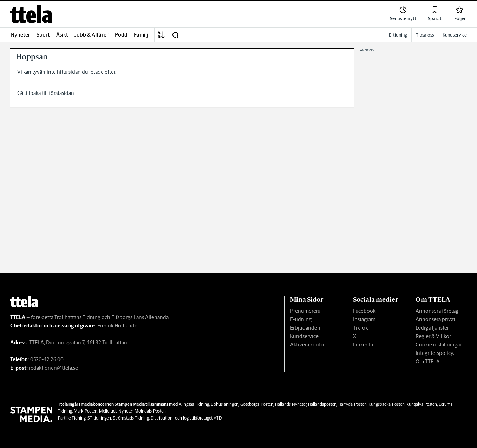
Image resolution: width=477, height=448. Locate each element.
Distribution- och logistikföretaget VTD (186, 418)
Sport (43, 35)
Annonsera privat (435, 319)
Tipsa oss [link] (425, 35)
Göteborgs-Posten (257, 404)
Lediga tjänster (432, 328)
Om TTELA (428, 361)
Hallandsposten (322, 404)
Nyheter (20, 35)
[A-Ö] (161, 35)
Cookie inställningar (439, 345)
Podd (121, 35)
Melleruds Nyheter (116, 411)
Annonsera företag (437, 311)
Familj (141, 35)
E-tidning (301, 319)
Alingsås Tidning (194, 404)
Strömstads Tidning (131, 418)
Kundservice (304, 336)
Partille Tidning (72, 418)
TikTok (360, 328)
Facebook (364, 311)
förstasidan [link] (61, 93)
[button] (175, 35)
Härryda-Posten (352, 404)
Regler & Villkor (433, 336)
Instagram (364, 319)
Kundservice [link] (455, 35)
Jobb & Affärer (92, 35)
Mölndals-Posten (150, 411)
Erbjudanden (305, 328)
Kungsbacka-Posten (387, 404)
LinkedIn (363, 345)
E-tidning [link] (398, 35)
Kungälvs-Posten (422, 404)
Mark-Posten (86, 411)
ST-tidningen (99, 418)
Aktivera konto (307, 345)
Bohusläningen (225, 404)
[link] (31, 14)
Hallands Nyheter (291, 404)
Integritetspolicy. (435, 353)
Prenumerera (305, 311)
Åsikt (62, 35)
